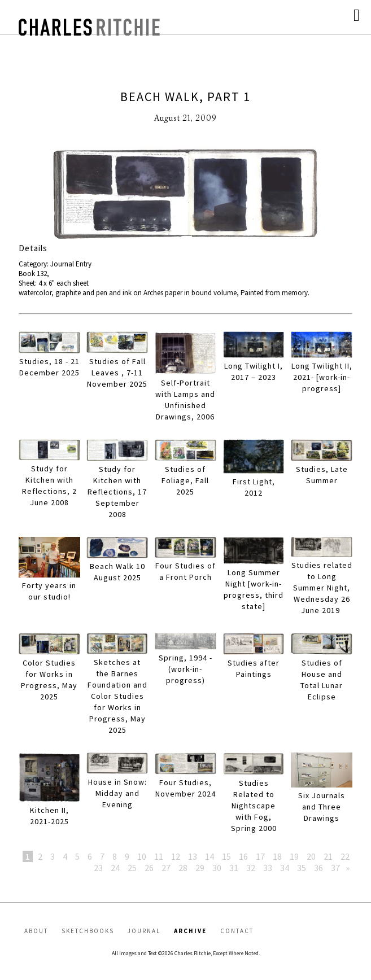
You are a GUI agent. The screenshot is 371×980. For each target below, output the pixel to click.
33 (268, 868)
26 (149, 868)
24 (115, 868)
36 (318, 868)
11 (159, 856)
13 (193, 856)
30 (217, 868)
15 (226, 856)
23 (98, 868)
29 (200, 868)
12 (176, 856)
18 (277, 856)
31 (234, 868)
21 (328, 856)
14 (209, 856)
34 (285, 868)
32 (251, 868)
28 (183, 868)
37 (335, 868)
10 (142, 856)
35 (302, 868)
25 (132, 868)
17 (260, 856)
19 (294, 856)
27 (166, 868)
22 (345, 856)
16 (243, 856)
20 (311, 856)
